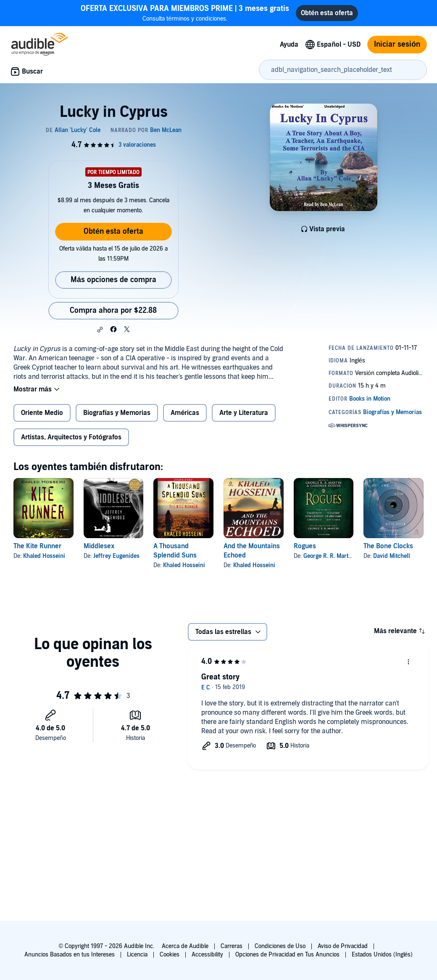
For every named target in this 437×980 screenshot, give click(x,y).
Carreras (232, 946)
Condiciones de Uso (280, 946)
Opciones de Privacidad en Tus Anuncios (287, 955)
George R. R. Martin (328, 556)
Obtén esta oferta (113, 231)
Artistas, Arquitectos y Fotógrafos (71, 437)
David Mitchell (392, 556)
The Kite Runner (37, 546)
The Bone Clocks (388, 546)
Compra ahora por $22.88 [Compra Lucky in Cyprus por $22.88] (113, 310)
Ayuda (289, 45)
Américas (185, 413)
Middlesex (99, 546)
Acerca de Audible (185, 946)
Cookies (170, 955)
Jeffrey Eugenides (116, 556)
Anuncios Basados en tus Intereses (70, 955)
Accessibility (207, 955)
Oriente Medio (42, 413)
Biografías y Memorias (117, 413)
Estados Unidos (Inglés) (382, 955)
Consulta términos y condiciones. (185, 13)
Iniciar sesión (397, 44)
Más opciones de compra (113, 280)
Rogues (305, 546)
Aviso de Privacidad (343, 946)
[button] (100, 330)
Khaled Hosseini (44, 556)
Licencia (137, 955)
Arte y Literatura (244, 413)
